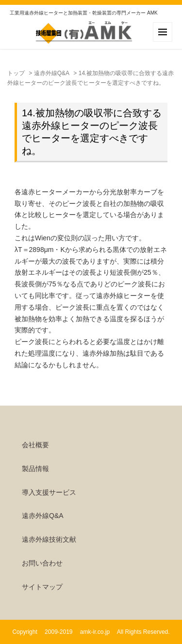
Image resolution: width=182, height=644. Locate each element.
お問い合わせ (42, 563)
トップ (16, 73)
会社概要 (35, 445)
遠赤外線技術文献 (49, 539)
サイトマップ (42, 587)
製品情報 (35, 469)
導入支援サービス (49, 492)
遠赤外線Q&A (52, 73)
